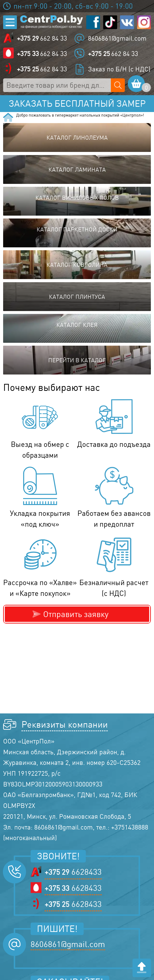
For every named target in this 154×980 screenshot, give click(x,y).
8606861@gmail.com (117, 38)
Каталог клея (77, 325)
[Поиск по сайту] (118, 85)
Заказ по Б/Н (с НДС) (119, 69)
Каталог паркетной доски (77, 229)
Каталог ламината (77, 169)
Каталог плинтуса (77, 297)
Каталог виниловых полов (77, 198)
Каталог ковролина (77, 265)
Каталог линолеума (77, 137)
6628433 (73, 872)
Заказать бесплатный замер (77, 103)
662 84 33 (42, 38)
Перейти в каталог (77, 360)
